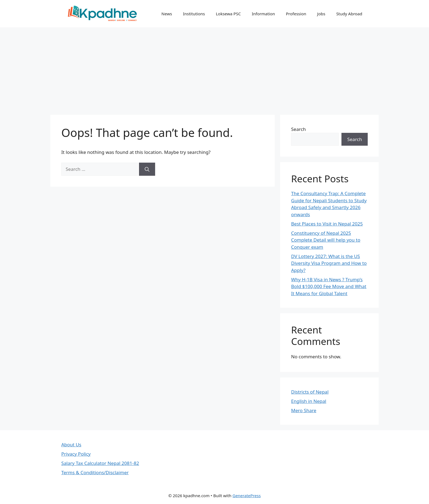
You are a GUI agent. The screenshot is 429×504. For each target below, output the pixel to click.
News (167, 14)
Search (298, 129)
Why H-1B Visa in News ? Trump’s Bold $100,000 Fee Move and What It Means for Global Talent (329, 286)
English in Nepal (309, 401)
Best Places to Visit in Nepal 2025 (327, 224)
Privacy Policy (76, 454)
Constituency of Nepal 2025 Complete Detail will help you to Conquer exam (326, 240)
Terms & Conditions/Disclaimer (95, 472)
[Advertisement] (215, 68)
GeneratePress (247, 496)
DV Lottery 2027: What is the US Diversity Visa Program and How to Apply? (329, 263)
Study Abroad (349, 14)
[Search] (147, 169)
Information (263, 14)
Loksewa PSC (228, 14)
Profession (296, 14)
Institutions (194, 14)
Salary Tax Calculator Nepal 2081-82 (100, 463)
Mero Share (304, 410)
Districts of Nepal (310, 392)
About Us (71, 445)
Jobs (321, 14)
